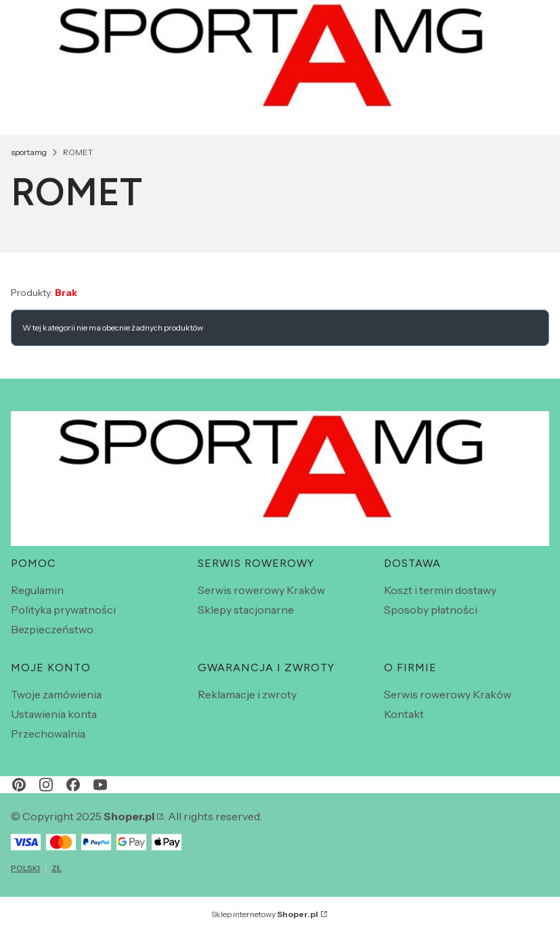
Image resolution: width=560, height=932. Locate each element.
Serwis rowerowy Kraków (261, 590)
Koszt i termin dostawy (440, 590)
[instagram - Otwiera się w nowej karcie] (46, 785)
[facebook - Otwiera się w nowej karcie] (73, 785)
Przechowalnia (48, 734)
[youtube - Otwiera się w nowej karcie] (100, 785)
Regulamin (37, 590)
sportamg (29, 152)
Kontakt (404, 714)
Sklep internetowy (265, 914)
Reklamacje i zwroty (247, 694)
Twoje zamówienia (56, 694)
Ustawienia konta (54, 714)
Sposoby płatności (431, 610)
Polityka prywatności (63, 610)
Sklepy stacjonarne (246, 610)
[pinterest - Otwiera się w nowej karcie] (19, 785)
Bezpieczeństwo (52, 629)
